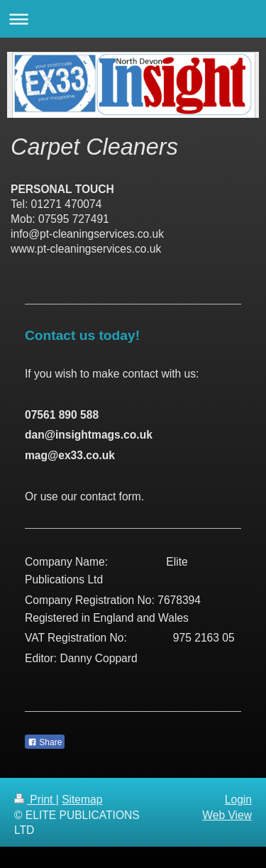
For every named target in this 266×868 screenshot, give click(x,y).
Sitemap (82, 800)
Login (238, 800)
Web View (227, 815)
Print (35, 800)
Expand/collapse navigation (133, 19)
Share (45, 742)
